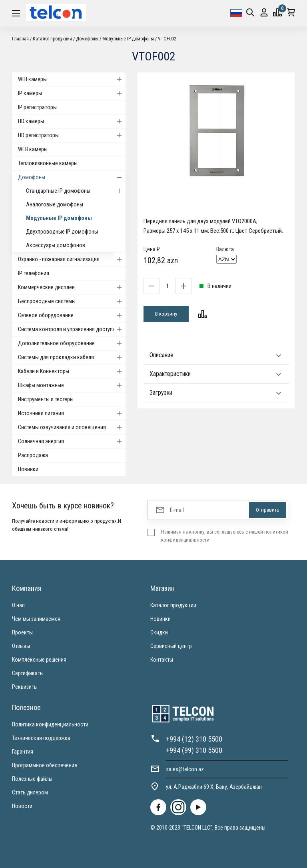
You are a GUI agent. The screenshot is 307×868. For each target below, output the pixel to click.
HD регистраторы (72, 135)
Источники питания (72, 413)
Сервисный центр (171, 646)
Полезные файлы (32, 779)
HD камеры (72, 121)
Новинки (28, 469)
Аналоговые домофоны (55, 204)
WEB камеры (33, 149)
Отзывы (21, 646)
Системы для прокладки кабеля (72, 357)
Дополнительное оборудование (72, 343)
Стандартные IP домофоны (76, 191)
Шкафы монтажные (72, 385)
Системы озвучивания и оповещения (72, 427)
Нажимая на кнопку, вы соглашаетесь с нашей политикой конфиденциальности (225, 536)
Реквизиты (25, 687)
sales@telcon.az (185, 769)
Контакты (162, 660)
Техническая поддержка (41, 738)
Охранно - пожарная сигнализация (72, 259)
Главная (20, 39)
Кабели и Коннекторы (72, 371)
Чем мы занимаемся (36, 619)
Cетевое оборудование (72, 315)
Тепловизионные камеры (48, 163)
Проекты (22, 632)
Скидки (159, 632)
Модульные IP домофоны (128, 39)
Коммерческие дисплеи (72, 287)
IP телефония (34, 273)
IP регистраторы (37, 107)
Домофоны (87, 39)
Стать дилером (30, 792)
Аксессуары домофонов (56, 245)
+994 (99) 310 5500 (194, 750)
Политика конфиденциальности (50, 724)
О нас (18, 605)
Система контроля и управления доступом (72, 329)
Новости (22, 806)
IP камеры (72, 93)
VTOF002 (167, 39)
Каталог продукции (52, 39)
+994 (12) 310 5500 (194, 739)
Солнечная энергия (72, 441)
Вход (264, 13)
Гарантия (23, 752)
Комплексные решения (39, 660)
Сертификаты (28, 673)
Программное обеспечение (45, 765)
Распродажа (33, 455)
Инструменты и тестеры (46, 399)
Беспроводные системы (72, 301)
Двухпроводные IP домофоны (62, 232)
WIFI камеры (72, 79)
